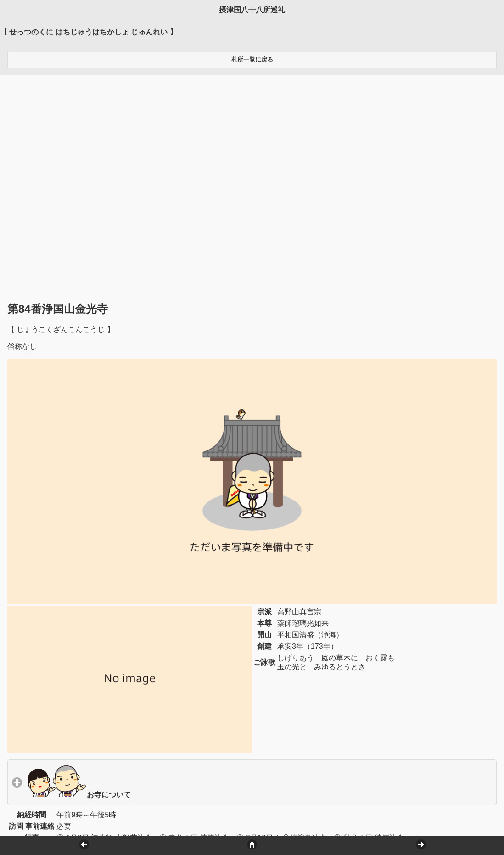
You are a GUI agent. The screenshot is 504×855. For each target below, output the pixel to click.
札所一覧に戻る (252, 60)
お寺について (121, 572)
